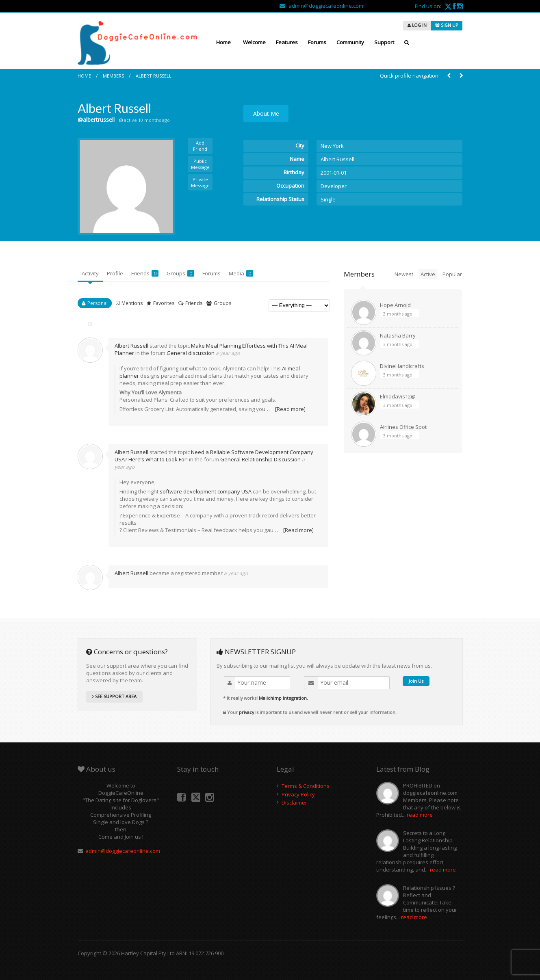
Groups (180, 273)
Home (223, 42)
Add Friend (200, 146)
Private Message (200, 182)
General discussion (191, 353)
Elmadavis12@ (398, 396)
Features (287, 42)
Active (428, 274)
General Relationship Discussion (260, 459)
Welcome (254, 42)
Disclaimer (294, 803)
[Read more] (290, 409)
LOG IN (417, 25)
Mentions (132, 303)
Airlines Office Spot (403, 427)
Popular (452, 274)
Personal (98, 303)
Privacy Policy (298, 794)
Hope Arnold (395, 305)
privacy (246, 712)
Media (241, 273)
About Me (266, 114)
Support (384, 42)
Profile (115, 273)
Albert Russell (154, 76)
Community (350, 42)
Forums (317, 42)
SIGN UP (447, 25)
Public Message (200, 164)
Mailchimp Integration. (283, 698)
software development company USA (206, 491)
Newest (404, 274)
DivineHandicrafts (402, 366)
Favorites (164, 303)
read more (420, 815)
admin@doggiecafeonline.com (321, 6)
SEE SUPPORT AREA (114, 696)
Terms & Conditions (306, 786)
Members (113, 76)
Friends (145, 273)
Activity (90, 273)
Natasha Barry (398, 335)
